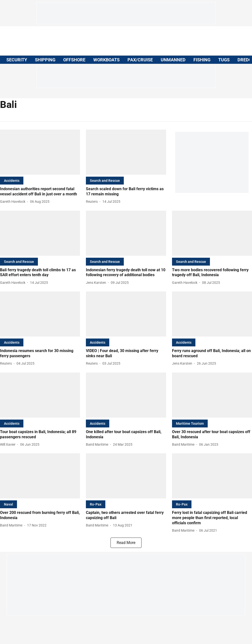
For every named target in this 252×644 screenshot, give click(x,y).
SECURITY (17, 60)
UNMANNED (173, 60)
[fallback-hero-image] (40, 152)
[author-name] (14, 202)
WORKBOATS (106, 60)
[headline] (40, 192)
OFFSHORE (74, 60)
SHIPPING (45, 60)
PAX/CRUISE (140, 60)
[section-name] (12, 180)
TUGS (224, 60)
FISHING (202, 60)
